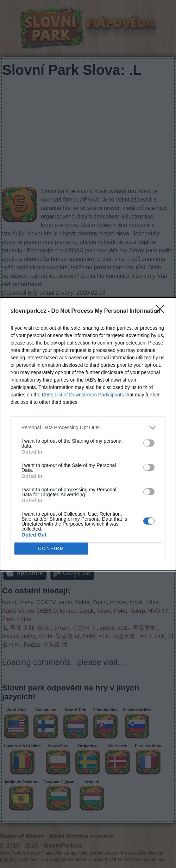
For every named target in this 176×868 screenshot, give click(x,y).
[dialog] (88, 434)
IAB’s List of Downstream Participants (83, 395)
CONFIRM (51, 548)
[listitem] (88, 428)
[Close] (162, 311)
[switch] (149, 443)
